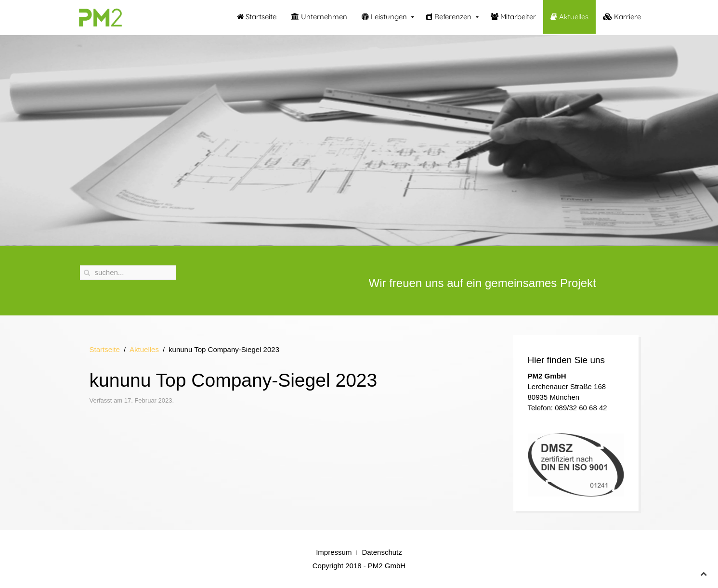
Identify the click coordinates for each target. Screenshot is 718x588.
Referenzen (449, 17)
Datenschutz (382, 552)
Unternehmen (319, 17)
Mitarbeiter (513, 17)
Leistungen (384, 17)
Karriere (622, 17)
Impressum (334, 552)
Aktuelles (569, 17)
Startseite (257, 17)
